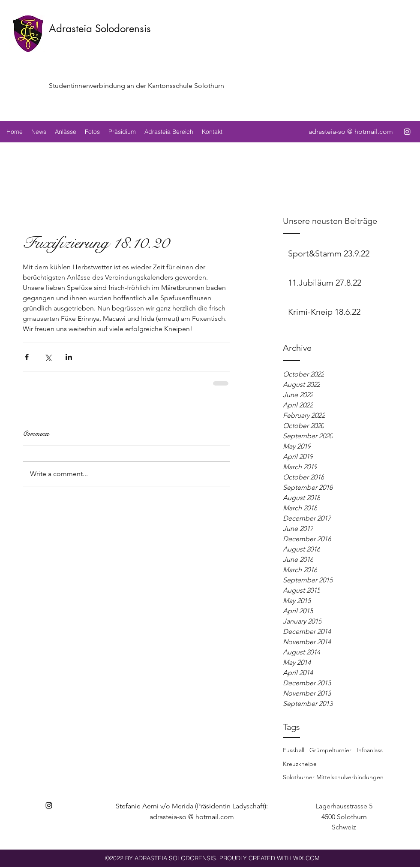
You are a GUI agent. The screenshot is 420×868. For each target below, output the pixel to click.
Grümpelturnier (330, 750)
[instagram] (407, 132)
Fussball (294, 750)
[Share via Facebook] (27, 357)
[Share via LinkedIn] (69, 357)
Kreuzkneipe (300, 764)
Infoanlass (370, 750)
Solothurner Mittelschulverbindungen (333, 777)
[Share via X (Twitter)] (48, 357)
